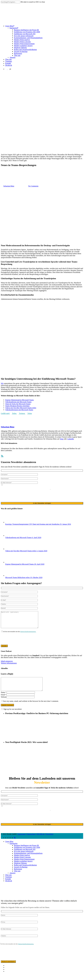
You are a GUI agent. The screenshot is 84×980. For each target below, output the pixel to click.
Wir (2, 383)
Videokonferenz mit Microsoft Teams (18, 402)
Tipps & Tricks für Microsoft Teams (18, 404)
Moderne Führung (20, 869)
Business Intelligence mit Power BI (26, 851)
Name (4, 698)
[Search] (11, 2)
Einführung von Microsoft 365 (25, 855)
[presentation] (17, 496)
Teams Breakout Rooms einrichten (17, 406)
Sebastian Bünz (8, 427)
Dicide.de (9, 887)
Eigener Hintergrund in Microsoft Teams (19, 400)
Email (4, 701)
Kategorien (14, 849)
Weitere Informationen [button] (9, 666)
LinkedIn (70, 439)
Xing (62, 439)
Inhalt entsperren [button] (7, 664)
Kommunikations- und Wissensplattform (28, 859)
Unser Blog (9, 847)
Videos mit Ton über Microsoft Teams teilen (21, 408)
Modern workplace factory (23, 867)
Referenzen (18, 875)
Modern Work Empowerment (24, 865)
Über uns (17, 877)
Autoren (12, 879)
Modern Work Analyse (22, 861)
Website (4, 703)
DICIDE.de (41, 840)
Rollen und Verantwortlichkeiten (25, 871)
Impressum (22, 840)
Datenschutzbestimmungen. (28, 635)
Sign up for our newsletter (13, 715)
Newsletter (50, 840)
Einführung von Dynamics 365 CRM (27, 853)
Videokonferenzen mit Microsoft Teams (19, 410)
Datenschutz (31, 840)
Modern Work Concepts (22, 863)
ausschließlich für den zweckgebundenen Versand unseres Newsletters (25, 489)
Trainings (9, 883)
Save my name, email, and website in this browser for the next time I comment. (31, 707)
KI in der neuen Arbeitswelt (24, 857)
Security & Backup (21, 873)
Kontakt (8, 885)
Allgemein (5, 175)
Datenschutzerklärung (70, 487)
